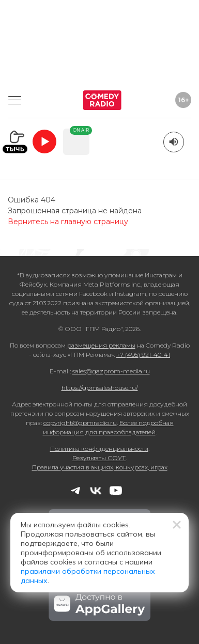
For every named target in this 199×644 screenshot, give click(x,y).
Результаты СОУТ (99, 458)
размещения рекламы (101, 345)
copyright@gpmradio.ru (80, 423)
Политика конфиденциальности (99, 449)
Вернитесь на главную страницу (68, 222)
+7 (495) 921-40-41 (143, 355)
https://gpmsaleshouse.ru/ (100, 388)
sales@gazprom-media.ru (111, 371)
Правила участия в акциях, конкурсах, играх (100, 467)
